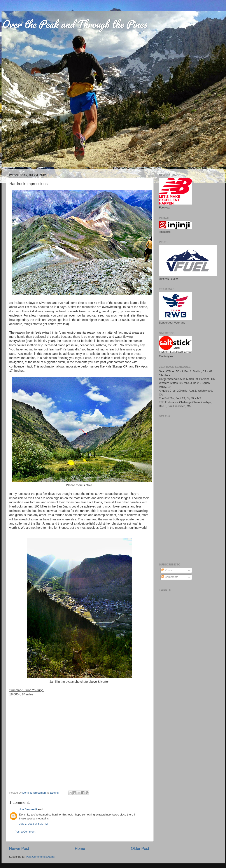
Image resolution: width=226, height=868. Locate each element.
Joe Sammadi (28, 809)
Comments (170, 577)
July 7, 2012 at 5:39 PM (34, 824)
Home (80, 849)
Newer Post (19, 849)
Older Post (140, 849)
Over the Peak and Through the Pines (74, 24)
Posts (167, 570)
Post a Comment (25, 832)
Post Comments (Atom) (40, 857)
